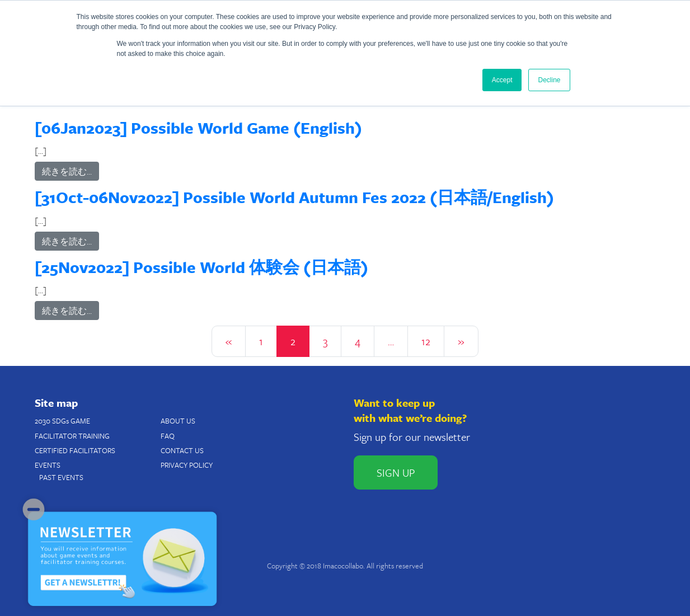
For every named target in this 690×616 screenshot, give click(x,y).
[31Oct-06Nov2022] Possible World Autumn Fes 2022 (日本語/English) (294, 197)
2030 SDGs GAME (62, 421)
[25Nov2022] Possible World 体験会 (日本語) (201, 267)
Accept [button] (502, 80)
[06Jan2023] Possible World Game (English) (198, 128)
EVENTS (48, 465)
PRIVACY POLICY (187, 465)
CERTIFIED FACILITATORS (75, 450)
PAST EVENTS (61, 477)
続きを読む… (67, 171)
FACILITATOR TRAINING (72, 436)
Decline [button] (549, 80)
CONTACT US (182, 450)
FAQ (168, 436)
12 (426, 341)
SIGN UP (396, 472)
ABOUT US (178, 421)
